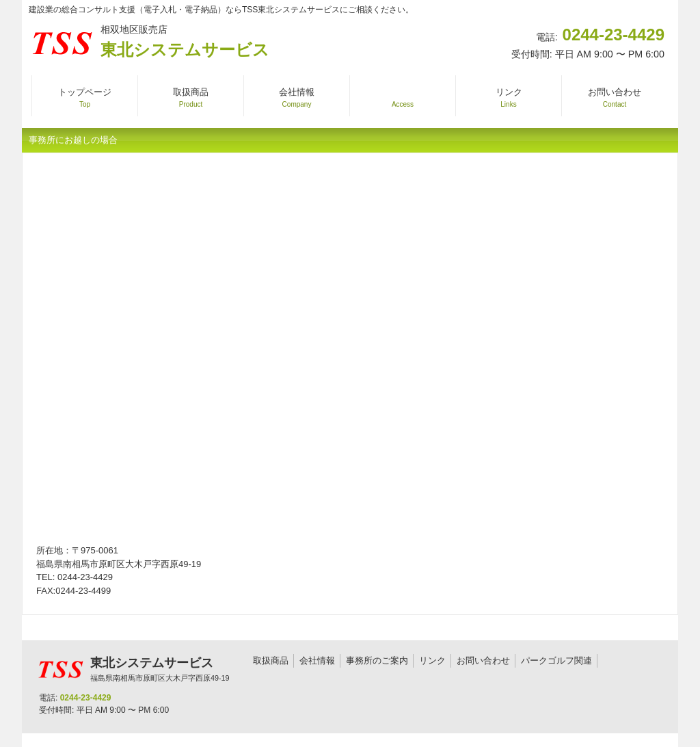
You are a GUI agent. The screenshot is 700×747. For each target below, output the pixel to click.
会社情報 (317, 660)
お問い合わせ (483, 660)
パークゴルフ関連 (556, 660)
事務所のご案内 (377, 660)
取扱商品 (271, 660)
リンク (432, 660)
